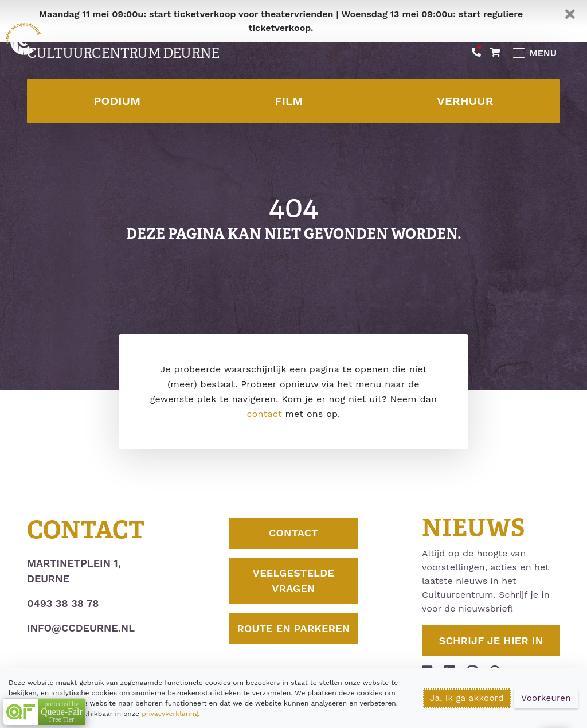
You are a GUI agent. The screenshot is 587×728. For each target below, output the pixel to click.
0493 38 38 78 (63, 603)
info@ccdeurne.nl (81, 628)
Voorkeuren (546, 698)
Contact (293, 534)
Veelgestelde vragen (294, 582)
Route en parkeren (293, 637)
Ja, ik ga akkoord (467, 698)
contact (264, 414)
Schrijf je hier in (491, 641)
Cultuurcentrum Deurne (123, 53)
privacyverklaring (170, 714)
